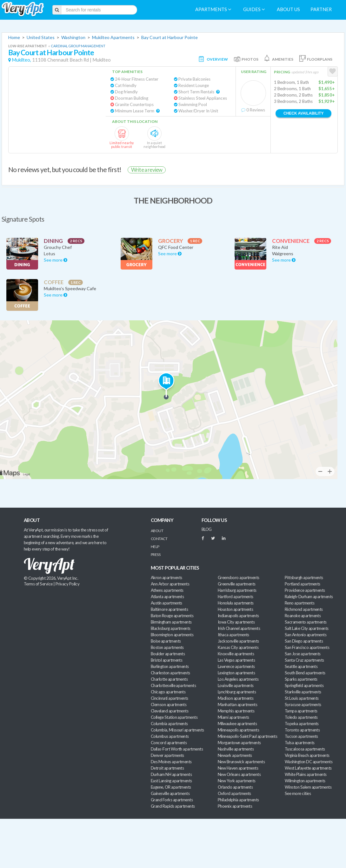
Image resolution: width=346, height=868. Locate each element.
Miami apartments (233, 717)
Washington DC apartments (309, 762)
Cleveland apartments (170, 711)
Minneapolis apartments (238, 730)
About (157, 531)
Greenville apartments (237, 584)
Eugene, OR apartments (171, 787)
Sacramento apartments (306, 622)
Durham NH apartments (171, 774)
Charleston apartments (170, 673)
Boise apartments (166, 641)
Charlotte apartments (169, 679)
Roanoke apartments (303, 616)
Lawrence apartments (236, 666)
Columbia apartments (169, 724)
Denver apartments (167, 755)
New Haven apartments (238, 768)
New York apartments (237, 781)
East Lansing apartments (171, 781)
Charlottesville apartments (173, 685)
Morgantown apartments (239, 743)
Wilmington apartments (305, 781)
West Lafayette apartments (308, 768)
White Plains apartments (306, 774)
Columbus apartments (170, 736)
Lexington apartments (236, 673)
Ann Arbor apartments (170, 584)
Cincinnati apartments (170, 698)
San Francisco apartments (307, 647)
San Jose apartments (303, 654)
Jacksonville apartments (238, 641)
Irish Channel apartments (239, 628)
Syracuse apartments (303, 704)
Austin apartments (166, 603)
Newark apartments (235, 755)
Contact (159, 539)
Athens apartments (167, 590)
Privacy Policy (68, 584)
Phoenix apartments (235, 806)
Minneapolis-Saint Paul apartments (247, 736)
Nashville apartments (236, 749)
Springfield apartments (304, 685)
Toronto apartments (302, 730)
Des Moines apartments (171, 762)
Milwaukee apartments (237, 724)
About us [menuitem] (288, 9)
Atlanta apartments (167, 597)
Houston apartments (235, 609)
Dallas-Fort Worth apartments (177, 749)
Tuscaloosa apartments (305, 749)
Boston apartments (167, 647)
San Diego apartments (304, 641)
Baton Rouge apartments (172, 616)
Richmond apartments (304, 609)
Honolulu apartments (236, 603)
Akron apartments (166, 578)
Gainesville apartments (170, 793)
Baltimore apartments (169, 609)
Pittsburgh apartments (304, 578)
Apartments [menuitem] (213, 9)
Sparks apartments (301, 679)
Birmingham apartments (171, 622)
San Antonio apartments (306, 635)
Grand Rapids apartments (173, 806)
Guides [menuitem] (254, 9)
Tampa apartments (301, 711)
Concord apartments (169, 743)
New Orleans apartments (239, 774)
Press (156, 554)
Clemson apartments (169, 704)
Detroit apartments (167, 768)
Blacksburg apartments (171, 628)
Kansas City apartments (238, 647)
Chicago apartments (168, 692)
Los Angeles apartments (238, 679)
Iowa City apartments (236, 622)
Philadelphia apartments (238, 800)
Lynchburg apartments (237, 692)
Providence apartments (305, 590)
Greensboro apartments (239, 578)
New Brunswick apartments (241, 762)
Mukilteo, (21, 60)
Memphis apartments (236, 711)
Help (155, 547)
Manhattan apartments (237, 704)
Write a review (147, 170)
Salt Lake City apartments (307, 628)
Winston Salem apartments (308, 787)
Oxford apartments (234, 793)
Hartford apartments (236, 597)
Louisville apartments (236, 685)
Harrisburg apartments (237, 590)
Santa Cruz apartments (304, 660)
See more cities (298, 793)
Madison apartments (236, 698)
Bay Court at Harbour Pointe (170, 37)
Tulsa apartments (299, 743)
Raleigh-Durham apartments (309, 597)
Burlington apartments (170, 666)
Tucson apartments (301, 736)
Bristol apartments (166, 660)
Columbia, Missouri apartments (177, 730)
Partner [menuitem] (321, 9)
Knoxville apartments (236, 654)
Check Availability (303, 113)
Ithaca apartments (233, 635)
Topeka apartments (302, 724)
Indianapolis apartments (238, 616)
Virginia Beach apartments (307, 755)
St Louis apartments (302, 698)
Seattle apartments (301, 666)
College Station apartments (174, 717)
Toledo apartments (301, 717)
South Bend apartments (305, 673)
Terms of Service (38, 584)
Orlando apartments (235, 787)
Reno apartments (299, 603)
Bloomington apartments (172, 635)
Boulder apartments (168, 654)
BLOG (207, 529)
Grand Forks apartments (172, 800)
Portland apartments (303, 584)
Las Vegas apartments (236, 660)
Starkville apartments (303, 692)
